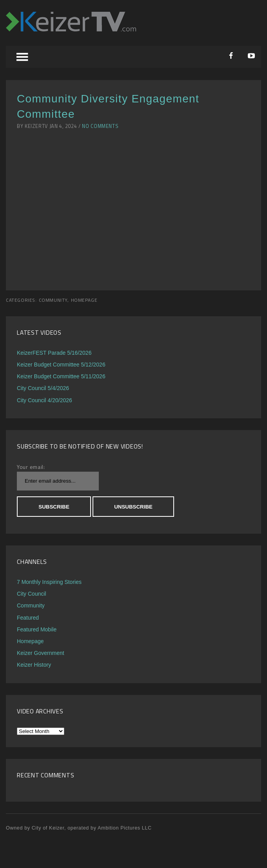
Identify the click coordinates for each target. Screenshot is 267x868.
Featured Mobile (37, 629)
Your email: (31, 467)
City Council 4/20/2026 (44, 400)
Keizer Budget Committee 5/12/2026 (61, 365)
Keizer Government (41, 653)
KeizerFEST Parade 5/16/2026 (54, 353)
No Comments (100, 126)
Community (53, 300)
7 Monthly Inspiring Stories (49, 582)
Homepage (84, 300)
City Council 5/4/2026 (43, 388)
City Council (32, 594)
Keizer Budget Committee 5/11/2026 (61, 376)
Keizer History (34, 665)
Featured (28, 618)
